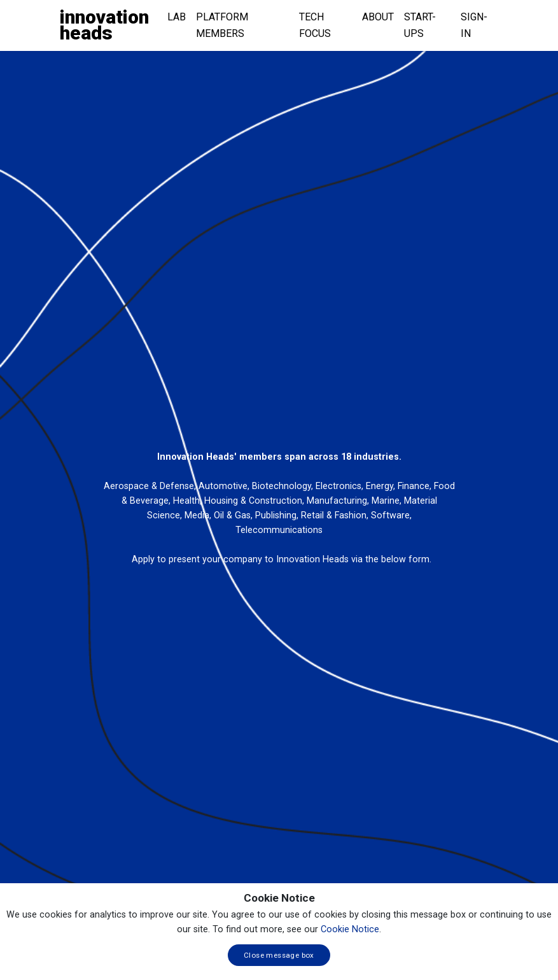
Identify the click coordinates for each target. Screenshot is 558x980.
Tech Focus (315, 25)
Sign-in (474, 25)
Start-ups (420, 25)
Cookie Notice (350, 929)
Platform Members (222, 25)
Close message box (279, 955)
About (378, 17)
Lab (177, 17)
